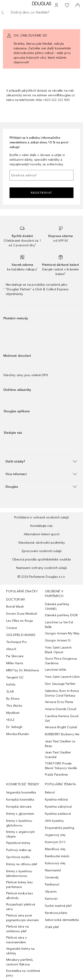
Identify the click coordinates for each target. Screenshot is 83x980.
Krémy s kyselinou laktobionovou (19, 874)
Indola (11, 684)
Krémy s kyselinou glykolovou (19, 823)
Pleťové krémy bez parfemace (19, 885)
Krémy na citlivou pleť (22, 864)
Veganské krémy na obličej (20, 951)
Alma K (11, 649)
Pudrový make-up (19, 850)
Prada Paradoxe (57, 775)
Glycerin (51, 892)
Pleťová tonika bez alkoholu (20, 896)
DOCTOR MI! (16, 600)
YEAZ (10, 720)
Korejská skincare (19, 807)
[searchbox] (41, 12)
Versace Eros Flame (59, 702)
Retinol (50, 792)
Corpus (12, 628)
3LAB (10, 692)
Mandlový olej (55, 849)
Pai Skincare (15, 656)
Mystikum (13, 713)
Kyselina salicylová (58, 807)
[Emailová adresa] (41, 175)
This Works (14, 706)
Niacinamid (53, 870)
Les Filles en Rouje (20, 621)
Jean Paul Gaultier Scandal (58, 755)
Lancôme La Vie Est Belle (59, 625)
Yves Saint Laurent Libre (62, 677)
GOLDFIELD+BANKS (21, 635)
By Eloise (13, 699)
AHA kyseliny (54, 821)
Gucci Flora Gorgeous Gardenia (61, 661)
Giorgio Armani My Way (62, 633)
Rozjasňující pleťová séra (21, 907)
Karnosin (51, 899)
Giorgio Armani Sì (58, 640)
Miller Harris (15, 663)
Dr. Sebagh (14, 727)
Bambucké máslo (57, 856)
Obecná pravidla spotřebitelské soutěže (42, 559)
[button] (41, 461)
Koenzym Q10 (55, 842)
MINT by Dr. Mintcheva (22, 670)
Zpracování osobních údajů (42, 551)
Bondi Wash (15, 607)
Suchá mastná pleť (58, 906)
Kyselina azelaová (58, 814)
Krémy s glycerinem (20, 814)
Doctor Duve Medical (22, 614)
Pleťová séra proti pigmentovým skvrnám (22, 918)
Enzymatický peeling (60, 828)
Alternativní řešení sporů (41, 534)
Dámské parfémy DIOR (61, 615)
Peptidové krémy (18, 843)
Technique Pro (17, 642)
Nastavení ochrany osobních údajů (41, 568)
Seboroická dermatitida (62, 920)
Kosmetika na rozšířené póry (23, 973)
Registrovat (41, 193)
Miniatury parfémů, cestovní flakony (20, 962)
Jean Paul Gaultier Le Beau (60, 744)
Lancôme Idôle (56, 670)
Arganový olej (55, 835)
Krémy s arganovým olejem (20, 834)
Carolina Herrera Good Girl (62, 718)
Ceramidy (52, 877)
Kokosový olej (55, 863)
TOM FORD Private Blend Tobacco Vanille (61, 766)
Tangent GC (15, 677)
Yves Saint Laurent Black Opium (58, 650)
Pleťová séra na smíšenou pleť (17, 929)
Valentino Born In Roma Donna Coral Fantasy (62, 693)
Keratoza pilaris (56, 913)
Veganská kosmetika (21, 792)
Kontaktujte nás (41, 526)
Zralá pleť (52, 927)
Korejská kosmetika (20, 800)
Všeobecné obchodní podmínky (41, 543)
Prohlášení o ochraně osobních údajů (41, 517)
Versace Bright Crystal (61, 727)
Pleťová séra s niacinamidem (16, 940)
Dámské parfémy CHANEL (57, 606)
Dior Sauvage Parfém (60, 684)
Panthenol (52, 885)
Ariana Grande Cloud (61, 709)
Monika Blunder (18, 734)
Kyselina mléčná (56, 800)
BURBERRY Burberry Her (62, 734)
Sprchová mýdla (18, 857)
